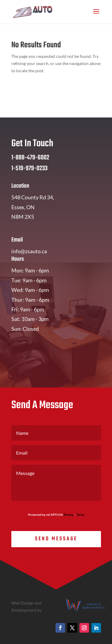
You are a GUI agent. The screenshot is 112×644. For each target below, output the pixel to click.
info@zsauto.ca (29, 251)
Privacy (69, 515)
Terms (80, 515)
